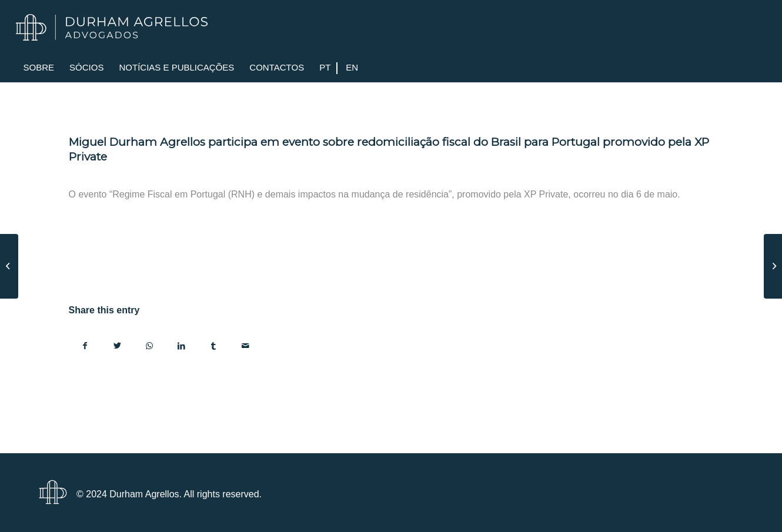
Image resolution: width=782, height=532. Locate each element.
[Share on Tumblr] (214, 346)
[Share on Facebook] (86, 346)
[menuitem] (39, 68)
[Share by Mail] (246, 346)
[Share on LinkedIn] (182, 346)
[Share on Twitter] (118, 346)
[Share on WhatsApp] (150, 346)
